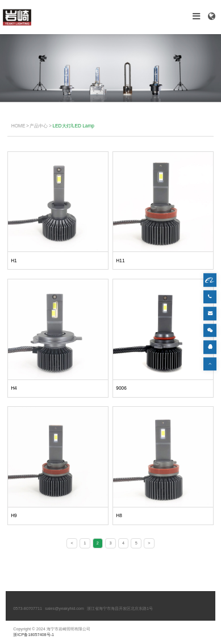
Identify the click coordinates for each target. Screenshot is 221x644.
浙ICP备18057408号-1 (34, 635)
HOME (18, 126)
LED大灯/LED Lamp (73, 126)
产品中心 (39, 126)
